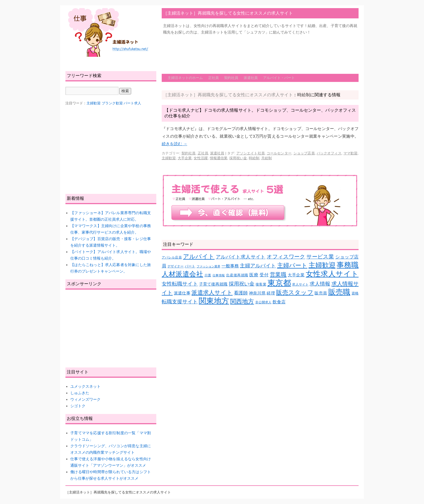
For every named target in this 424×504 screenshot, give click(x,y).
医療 (254, 275)
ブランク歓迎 (112, 103)
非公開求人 (263, 302)
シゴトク (78, 406)
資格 (355, 293)
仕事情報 (219, 275)
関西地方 (242, 301)
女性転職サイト (180, 284)
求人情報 (320, 284)
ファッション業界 (208, 266)
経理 (271, 293)
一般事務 (230, 266)
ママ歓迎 (350, 153)
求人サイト (300, 284)
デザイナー (175, 266)
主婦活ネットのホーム (185, 78)
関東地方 (214, 301)
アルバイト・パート (279, 78)
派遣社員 (251, 78)
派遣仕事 (182, 293)
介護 (208, 275)
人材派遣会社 (182, 274)
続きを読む (174, 144)
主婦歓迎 (169, 158)
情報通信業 (219, 158)
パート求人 (132, 103)
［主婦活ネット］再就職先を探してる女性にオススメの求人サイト (228, 13)
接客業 (261, 284)
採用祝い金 (238, 158)
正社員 (213, 78)
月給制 (266, 158)
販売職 (339, 292)
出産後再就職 (237, 275)
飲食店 (279, 302)
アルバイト (199, 256)
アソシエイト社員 (251, 153)
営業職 (278, 274)
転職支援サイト (180, 302)
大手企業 (185, 158)
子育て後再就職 (213, 284)
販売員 (321, 293)
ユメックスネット (85, 386)
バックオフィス (329, 153)
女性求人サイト (332, 274)
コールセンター (279, 153)
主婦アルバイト (258, 266)
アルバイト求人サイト (241, 257)
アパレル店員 (172, 257)
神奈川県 (257, 293)
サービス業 (320, 257)
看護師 (241, 293)
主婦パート (292, 265)
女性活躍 (201, 158)
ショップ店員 (304, 153)
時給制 (254, 158)
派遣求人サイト (212, 293)
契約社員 (231, 78)
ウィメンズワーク (85, 399)
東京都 (279, 283)
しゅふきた (80, 393)
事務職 (348, 265)
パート (190, 266)
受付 (264, 275)
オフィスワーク (286, 257)
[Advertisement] (260, 52)
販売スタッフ (295, 292)
